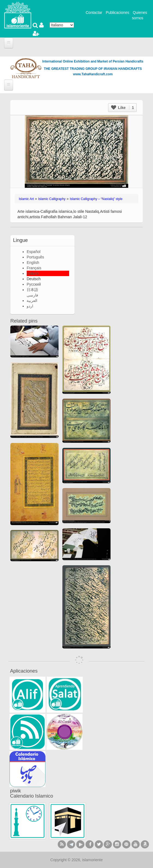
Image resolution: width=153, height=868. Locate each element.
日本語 (32, 290)
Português (35, 257)
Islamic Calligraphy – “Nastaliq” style (96, 199)
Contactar (94, 13)
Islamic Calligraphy (52, 199)
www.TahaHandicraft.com (93, 74)
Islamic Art (26, 199)
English (33, 263)
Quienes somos (140, 15)
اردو (30, 306)
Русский (34, 284)
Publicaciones (117, 13)
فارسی (32, 295)
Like (123, 108)
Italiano (33, 273)
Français (34, 268)
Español (34, 252)
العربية (32, 301)
